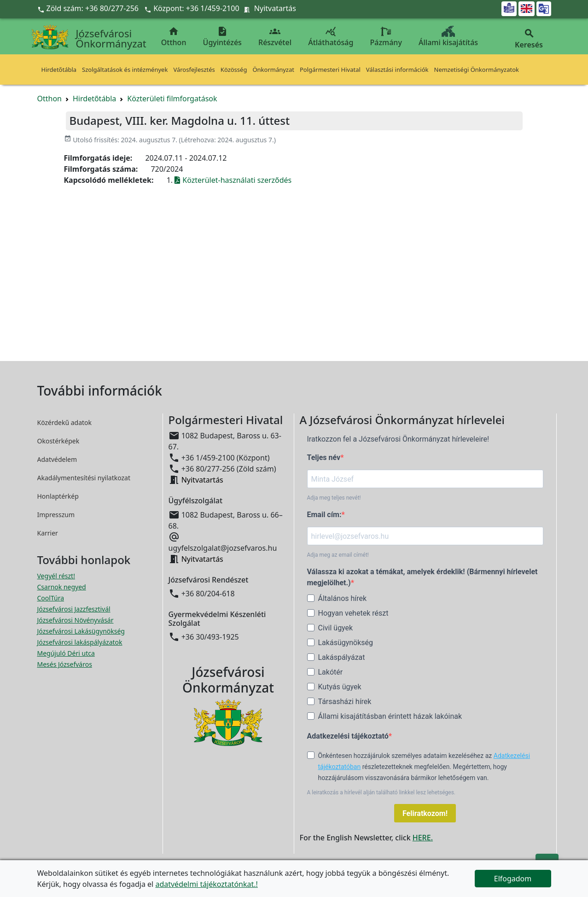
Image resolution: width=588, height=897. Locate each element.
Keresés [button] (529, 39)
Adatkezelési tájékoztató (348, 736)
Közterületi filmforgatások (172, 99)
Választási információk (397, 70)
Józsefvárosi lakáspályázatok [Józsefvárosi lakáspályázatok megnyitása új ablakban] (80, 642)
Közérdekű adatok (65, 422)
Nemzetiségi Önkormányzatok (477, 70)
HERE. (423, 838)
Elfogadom (513, 879)
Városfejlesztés (194, 70)
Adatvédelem (57, 459)
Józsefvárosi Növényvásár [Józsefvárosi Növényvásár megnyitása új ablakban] (76, 620)
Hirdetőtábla (59, 70)
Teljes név (324, 457)
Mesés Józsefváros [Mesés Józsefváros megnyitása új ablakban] (65, 664)
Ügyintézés (222, 37)
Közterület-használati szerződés (233, 180)
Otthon (174, 37)
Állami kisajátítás (448, 37)
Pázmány (386, 37)
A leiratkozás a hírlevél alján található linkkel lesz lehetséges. (381, 792)
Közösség (234, 70)
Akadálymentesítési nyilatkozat (84, 478)
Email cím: (324, 515)
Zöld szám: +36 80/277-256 (89, 8)
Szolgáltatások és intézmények (125, 70)
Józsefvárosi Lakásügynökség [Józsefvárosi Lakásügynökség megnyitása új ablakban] (81, 631)
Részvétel (275, 37)
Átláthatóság (331, 37)
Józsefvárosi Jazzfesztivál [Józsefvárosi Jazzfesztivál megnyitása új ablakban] (74, 609)
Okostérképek (58, 441)
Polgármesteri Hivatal (330, 70)
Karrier (48, 533)
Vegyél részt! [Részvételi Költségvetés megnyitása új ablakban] (56, 576)
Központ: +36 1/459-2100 (196, 8)
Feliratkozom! (425, 813)
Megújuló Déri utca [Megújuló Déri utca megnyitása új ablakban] (66, 653)
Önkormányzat (273, 70)
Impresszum (56, 515)
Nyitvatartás (275, 8)
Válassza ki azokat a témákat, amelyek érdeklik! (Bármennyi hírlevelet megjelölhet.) (422, 577)
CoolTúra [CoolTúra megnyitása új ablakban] (51, 598)
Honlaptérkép (58, 496)
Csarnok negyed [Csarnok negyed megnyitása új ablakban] (62, 587)
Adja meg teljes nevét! (334, 498)
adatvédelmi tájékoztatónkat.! (206, 884)
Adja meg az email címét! (338, 555)
